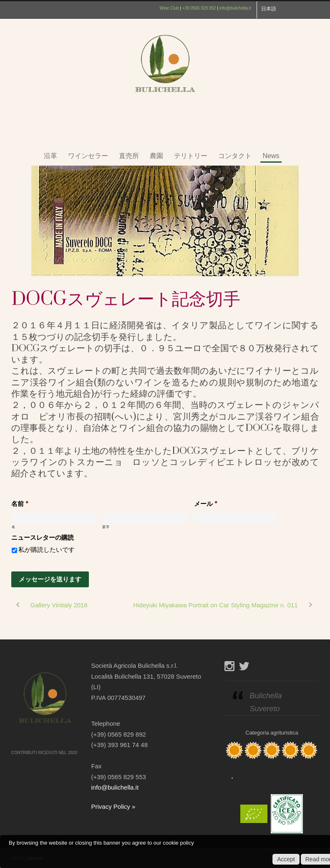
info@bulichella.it (235, 8)
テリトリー (191, 156)
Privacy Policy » (113, 806)
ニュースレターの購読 (43, 538)
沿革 (50, 156)
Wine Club (169, 8)
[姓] (144, 518)
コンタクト (235, 156)
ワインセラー (88, 156)
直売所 (129, 156)
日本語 (269, 9)
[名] (54, 518)
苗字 (106, 527)
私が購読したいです (47, 550)
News (271, 156)
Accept (286, 859)
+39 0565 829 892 (199, 8)
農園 (156, 156)
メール (206, 504)
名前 (20, 504)
